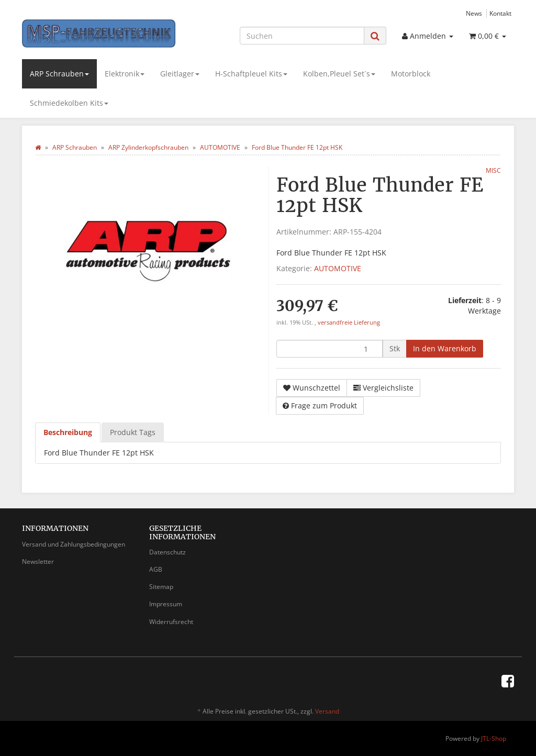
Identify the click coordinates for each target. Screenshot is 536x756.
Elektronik (125, 74)
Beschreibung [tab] (68, 432)
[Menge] (330, 349)
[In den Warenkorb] (445, 349)
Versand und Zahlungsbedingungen (74, 544)
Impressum (166, 604)
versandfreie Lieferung (349, 323)
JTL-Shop (494, 738)
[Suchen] (302, 36)
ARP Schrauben (59, 74)
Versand (327, 711)
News (474, 13)
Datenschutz (167, 552)
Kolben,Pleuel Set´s (339, 74)
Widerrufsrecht (171, 622)
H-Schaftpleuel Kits (251, 74)
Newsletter (38, 562)
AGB (156, 569)
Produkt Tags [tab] (133, 432)
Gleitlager (180, 74)
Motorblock (411, 74)
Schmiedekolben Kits (69, 103)
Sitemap (161, 587)
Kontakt (500, 13)
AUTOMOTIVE (338, 268)
